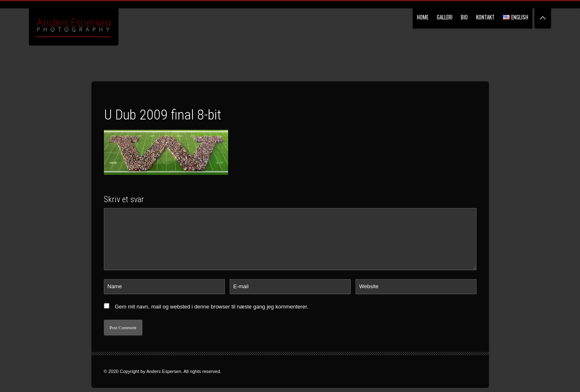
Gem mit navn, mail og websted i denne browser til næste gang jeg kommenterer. (212, 307)
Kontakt (485, 17)
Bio (464, 17)
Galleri (445, 17)
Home (423, 17)
